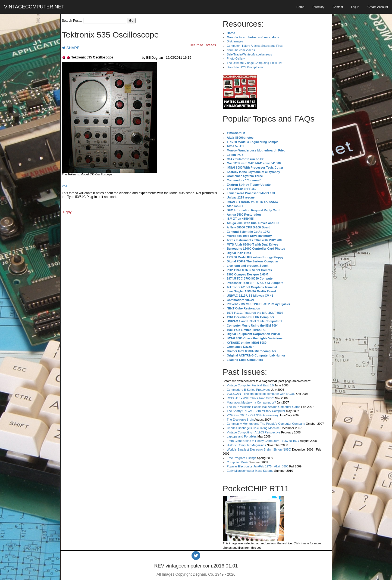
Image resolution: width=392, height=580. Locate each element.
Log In (355, 7)
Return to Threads (203, 45)
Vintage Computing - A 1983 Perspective (254, 432)
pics (65, 185)
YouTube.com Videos (241, 50)
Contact (338, 7)
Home (300, 7)
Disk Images (235, 41)
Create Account (378, 7)
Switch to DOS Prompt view (245, 67)
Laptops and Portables (242, 436)
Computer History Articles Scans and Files (255, 46)
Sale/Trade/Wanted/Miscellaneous (250, 54)
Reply (68, 212)
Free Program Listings (242, 458)
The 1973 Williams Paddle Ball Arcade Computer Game (264, 407)
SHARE (71, 48)
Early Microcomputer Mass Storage (250, 471)
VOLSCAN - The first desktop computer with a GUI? (261, 394)
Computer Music (238, 462)
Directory (318, 7)
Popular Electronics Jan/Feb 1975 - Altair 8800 (258, 466)
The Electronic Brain (240, 420)
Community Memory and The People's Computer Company (266, 424)
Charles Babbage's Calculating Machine (253, 428)
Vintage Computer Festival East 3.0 (250, 385)
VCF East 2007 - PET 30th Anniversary (253, 415)
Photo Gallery (236, 58)
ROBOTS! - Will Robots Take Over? (250, 398)
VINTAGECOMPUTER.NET (34, 7)
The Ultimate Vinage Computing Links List (255, 63)
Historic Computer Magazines (246, 445)
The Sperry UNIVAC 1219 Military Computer (256, 411)
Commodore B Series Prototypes (249, 390)
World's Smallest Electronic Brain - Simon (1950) (259, 449)
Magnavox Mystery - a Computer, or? (251, 402)
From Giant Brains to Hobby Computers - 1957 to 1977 (263, 441)
